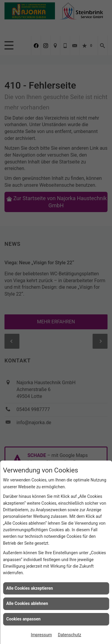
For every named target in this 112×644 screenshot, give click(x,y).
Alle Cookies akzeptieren (30, 588)
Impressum (41, 635)
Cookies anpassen (23, 619)
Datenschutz (70, 635)
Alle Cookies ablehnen (27, 603)
